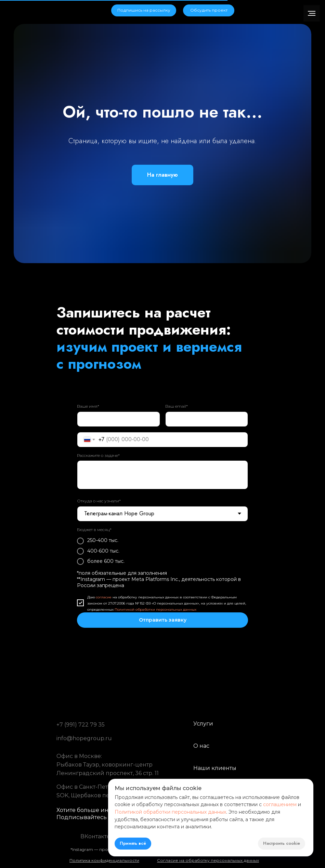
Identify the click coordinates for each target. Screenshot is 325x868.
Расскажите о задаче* (98, 455)
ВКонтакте (95, 836)
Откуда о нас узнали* (99, 501)
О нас (201, 746)
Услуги (203, 724)
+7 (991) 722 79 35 (81, 725)
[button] (144, 10)
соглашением (280, 804)
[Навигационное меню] (312, 13)
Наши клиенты (215, 768)
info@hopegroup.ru (84, 738)
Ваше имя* (88, 406)
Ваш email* (177, 406)
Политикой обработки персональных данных (155, 609)
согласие (104, 597)
